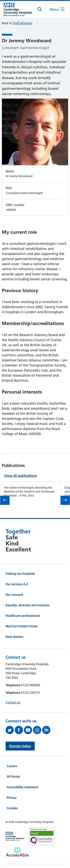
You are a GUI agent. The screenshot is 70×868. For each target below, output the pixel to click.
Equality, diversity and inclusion (28, 605)
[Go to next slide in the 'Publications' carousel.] (65, 500)
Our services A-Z (17, 584)
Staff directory (23, 23)
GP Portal (13, 777)
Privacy (12, 798)
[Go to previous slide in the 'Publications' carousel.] (5, 500)
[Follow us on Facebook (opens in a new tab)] (19, 730)
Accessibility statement (23, 787)
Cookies (12, 808)
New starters (14, 637)
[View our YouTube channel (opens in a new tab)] (28, 730)
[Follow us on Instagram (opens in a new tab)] (38, 730)
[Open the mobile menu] (57, 9)
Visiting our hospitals (20, 574)
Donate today (20, 746)
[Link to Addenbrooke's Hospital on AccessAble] (17, 852)
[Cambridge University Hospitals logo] (18, 9)
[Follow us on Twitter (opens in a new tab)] (10, 730)
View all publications (21, 476)
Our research (14, 595)
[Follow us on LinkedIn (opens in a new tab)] (47, 730)
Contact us (13, 702)
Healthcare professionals (23, 616)
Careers (12, 766)
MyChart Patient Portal (21, 626)
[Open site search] (40, 9)
